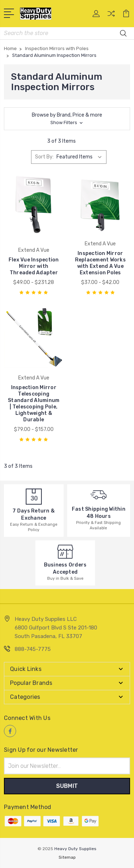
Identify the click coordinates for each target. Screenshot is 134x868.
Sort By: (44, 157)
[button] (67, 119)
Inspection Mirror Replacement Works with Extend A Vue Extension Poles (100, 263)
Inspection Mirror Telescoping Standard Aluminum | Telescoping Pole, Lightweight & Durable (34, 404)
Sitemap (67, 857)
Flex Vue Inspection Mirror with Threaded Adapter (34, 266)
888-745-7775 (33, 649)
